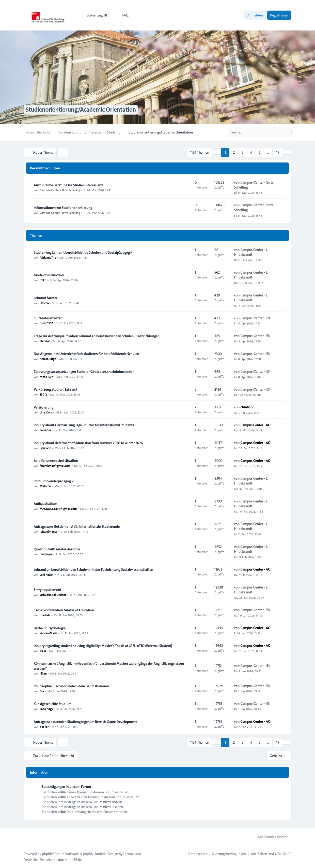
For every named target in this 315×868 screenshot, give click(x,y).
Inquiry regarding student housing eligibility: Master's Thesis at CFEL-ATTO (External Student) (103, 646)
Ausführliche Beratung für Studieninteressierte (69, 185)
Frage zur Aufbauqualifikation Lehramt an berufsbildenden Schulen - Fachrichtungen (97, 336)
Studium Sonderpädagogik (54, 481)
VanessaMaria (48, 633)
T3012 (43, 394)
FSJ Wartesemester (48, 318)
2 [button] (234, 152)
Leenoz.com (132, 854)
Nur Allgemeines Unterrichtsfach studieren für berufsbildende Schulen (86, 354)
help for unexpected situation (56, 461)
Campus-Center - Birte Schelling (60, 190)
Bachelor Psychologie (50, 628)
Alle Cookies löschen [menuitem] (270, 837)
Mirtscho (45, 486)
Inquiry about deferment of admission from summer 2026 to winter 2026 (88, 443)
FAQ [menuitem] (122, 15)
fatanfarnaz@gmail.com (55, 466)
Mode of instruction (49, 275)
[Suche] (278, 132)
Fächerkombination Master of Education (64, 610)
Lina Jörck (46, 412)
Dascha (44, 303)
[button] (287, 152)
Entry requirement (47, 590)
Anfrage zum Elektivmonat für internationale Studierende (77, 527)
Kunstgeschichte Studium (53, 704)
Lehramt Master (46, 298)
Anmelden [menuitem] (255, 15)
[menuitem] (95, 15)
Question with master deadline (57, 549)
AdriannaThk (48, 257)
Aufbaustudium (45, 504)
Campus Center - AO (255, 425)
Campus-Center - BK (255, 318)
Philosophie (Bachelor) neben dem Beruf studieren (71, 686)
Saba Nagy (46, 709)
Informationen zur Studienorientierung (63, 208)
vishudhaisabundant (53, 595)
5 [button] (260, 152)
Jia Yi (43, 651)
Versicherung (43, 407)
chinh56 (246, 407)
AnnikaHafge (48, 359)
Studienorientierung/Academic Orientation (81, 110)
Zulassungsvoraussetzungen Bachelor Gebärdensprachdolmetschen (84, 372)
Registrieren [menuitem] (279, 15)
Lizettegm (46, 554)
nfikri (43, 280)
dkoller (44, 727)
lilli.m (43, 673)
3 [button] (243, 152)
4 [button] (251, 152)
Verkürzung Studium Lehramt (55, 389)
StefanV (45, 341)
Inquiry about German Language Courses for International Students (84, 425)
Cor (42, 691)
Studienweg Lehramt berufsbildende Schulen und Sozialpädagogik (83, 252)
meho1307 (46, 323)
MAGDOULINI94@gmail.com (58, 509)
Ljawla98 (45, 448)
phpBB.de (75, 860)
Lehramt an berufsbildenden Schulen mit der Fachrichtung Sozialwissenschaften (93, 570)
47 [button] (277, 152)
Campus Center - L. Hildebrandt (251, 252)
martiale (45, 615)
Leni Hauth (47, 574)
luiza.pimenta (48, 531)
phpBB (47, 854)
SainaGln (45, 430)
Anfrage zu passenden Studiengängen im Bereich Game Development (85, 722)
